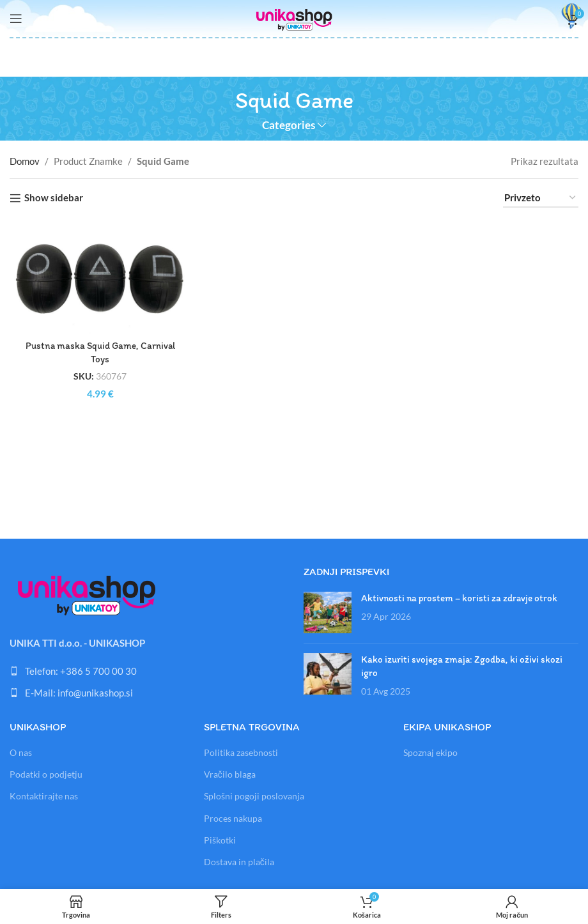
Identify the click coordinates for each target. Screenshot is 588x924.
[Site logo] (294, 17)
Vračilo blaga (230, 774)
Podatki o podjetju (46, 774)
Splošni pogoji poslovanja (254, 796)
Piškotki (220, 840)
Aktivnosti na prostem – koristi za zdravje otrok (459, 598)
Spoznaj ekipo (430, 752)
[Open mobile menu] (16, 19)
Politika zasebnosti (241, 752)
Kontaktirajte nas (44, 796)
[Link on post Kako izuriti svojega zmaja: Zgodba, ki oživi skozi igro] (328, 674)
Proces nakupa (233, 818)
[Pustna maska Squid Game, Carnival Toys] (100, 277)
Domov (25, 161)
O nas (21, 752)
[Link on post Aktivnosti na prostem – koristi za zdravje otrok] (328, 612)
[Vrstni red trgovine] (541, 198)
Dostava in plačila (239, 862)
